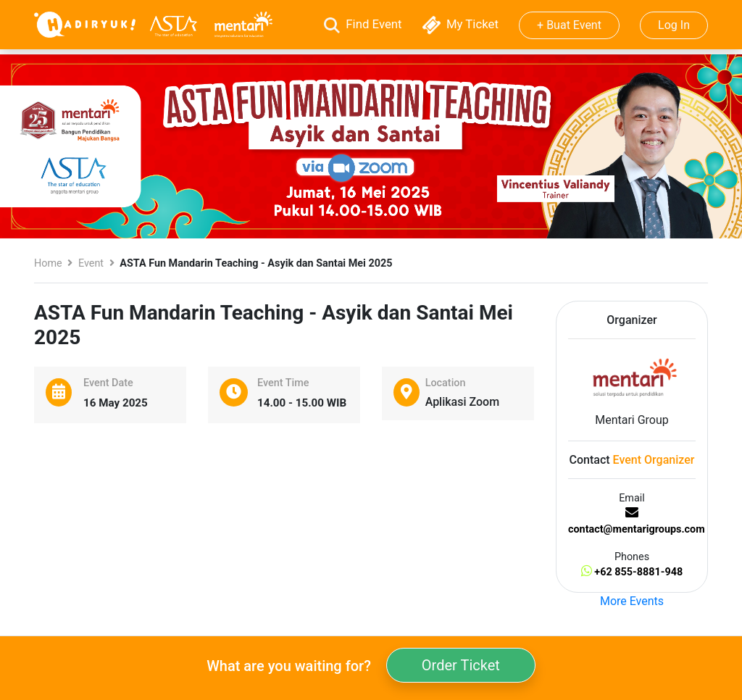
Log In (674, 25)
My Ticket (462, 24)
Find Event (364, 24)
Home (48, 263)
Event (91, 263)
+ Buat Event (569, 25)
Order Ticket (461, 665)
